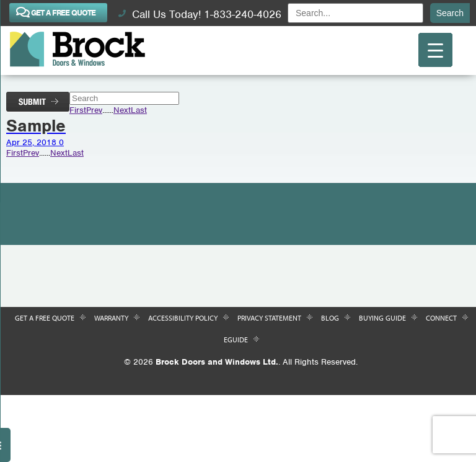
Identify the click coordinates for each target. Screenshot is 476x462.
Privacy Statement (269, 318)
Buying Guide (382, 318)
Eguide (236, 340)
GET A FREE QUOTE (63, 13)
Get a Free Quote (45, 318)
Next (122, 110)
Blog (330, 318)
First (78, 110)
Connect (441, 318)
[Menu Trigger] (435, 50)
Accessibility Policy (183, 318)
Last (139, 110)
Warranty (111, 318)
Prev (94, 110)
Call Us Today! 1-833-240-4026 (200, 14)
